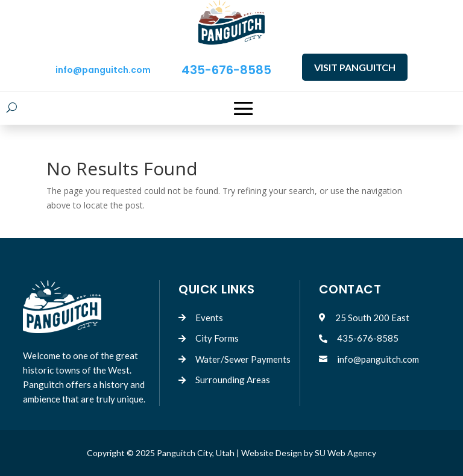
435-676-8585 (226, 70)
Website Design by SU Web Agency (309, 453)
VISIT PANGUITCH (355, 67)
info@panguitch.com (103, 70)
